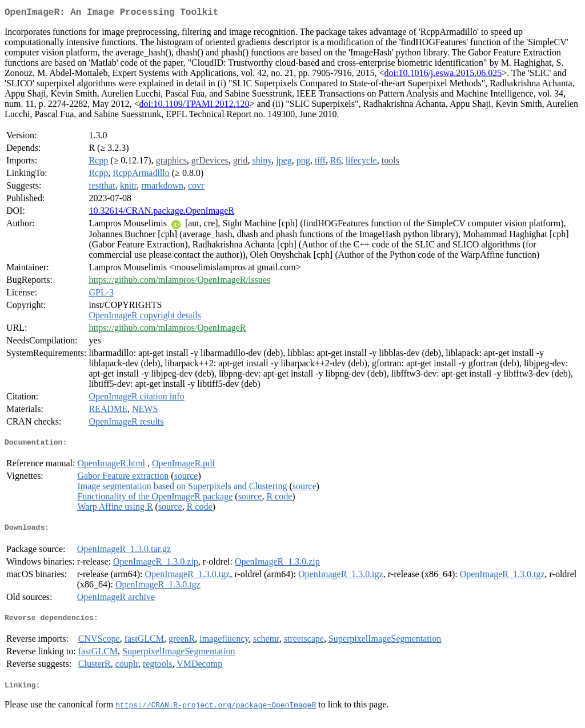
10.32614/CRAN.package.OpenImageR (161, 213)
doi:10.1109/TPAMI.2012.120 (195, 106)
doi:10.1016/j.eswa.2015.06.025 (443, 75)
